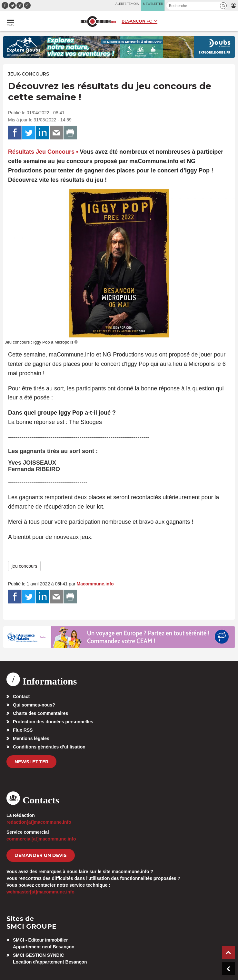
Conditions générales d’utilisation (49, 747)
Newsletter (31, 762)
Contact (21, 696)
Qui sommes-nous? (34, 705)
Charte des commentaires (40, 713)
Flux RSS (23, 730)
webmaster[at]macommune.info (40, 892)
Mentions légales (31, 738)
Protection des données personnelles (53, 722)
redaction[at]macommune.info (39, 822)
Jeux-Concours (29, 74)
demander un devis (41, 855)
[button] (223, 6)
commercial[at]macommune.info (41, 839)
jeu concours (24, 566)
